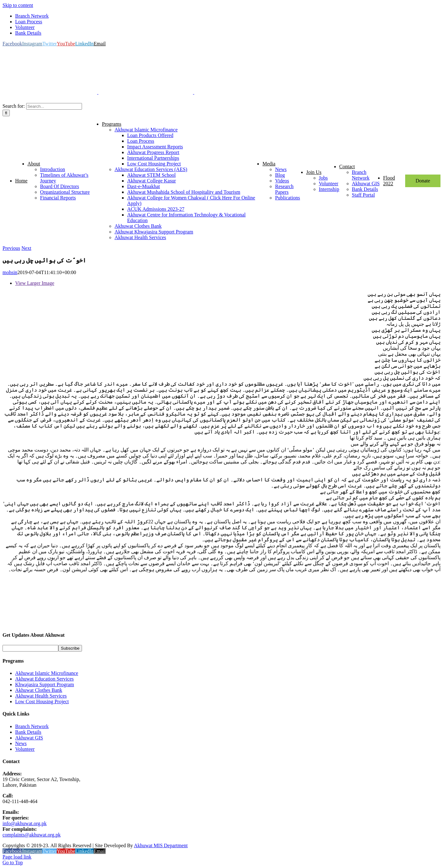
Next (26, 248)
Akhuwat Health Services (41, 696)
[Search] (6, 113)
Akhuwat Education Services (44, 679)
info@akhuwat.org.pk (25, 823)
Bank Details (28, 732)
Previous (11, 248)
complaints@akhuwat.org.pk (32, 835)
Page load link (17, 857)
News (21, 743)
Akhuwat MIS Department (161, 845)
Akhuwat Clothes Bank (39, 690)
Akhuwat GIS (29, 738)
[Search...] (54, 106)
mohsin (10, 272)
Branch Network (32, 726)
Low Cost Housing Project (42, 701)
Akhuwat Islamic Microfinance (47, 673)
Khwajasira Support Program (45, 684)
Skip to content (18, 5)
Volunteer (25, 749)
